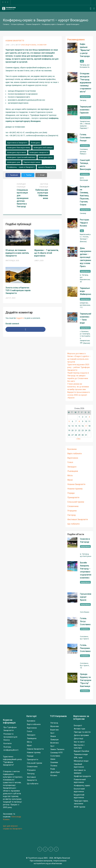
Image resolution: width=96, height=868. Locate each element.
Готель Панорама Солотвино (85, 648)
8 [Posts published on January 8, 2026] (79, 421)
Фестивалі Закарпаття (78, 519)
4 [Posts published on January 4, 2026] (89, 417)
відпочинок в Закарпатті (17, 143)
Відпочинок (73, 458)
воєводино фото (46, 157)
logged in (20, 318)
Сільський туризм (76, 502)
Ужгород (71, 515)
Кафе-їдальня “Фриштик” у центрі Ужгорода (85, 50)
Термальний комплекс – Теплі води (85, 318)
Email (41, 175)
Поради (71, 493)
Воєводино (35, 143)
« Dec (78, 439)
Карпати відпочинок (32, 162)
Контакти (7, 743)
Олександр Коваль (28, 45)
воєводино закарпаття (39, 152)
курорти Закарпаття (46, 167)
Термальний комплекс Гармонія (85, 110)
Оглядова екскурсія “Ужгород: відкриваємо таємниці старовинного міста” (85, 83)
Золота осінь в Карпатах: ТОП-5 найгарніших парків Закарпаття (18, 290)
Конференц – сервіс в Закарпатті (21, 167)
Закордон (72, 467)
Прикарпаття (73, 497)
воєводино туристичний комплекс (21, 157)
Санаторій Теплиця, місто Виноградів (85, 165)
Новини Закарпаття (33, 24)
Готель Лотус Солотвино (85, 621)
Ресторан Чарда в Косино (84, 223)
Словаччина (73, 506)
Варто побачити (74, 454)
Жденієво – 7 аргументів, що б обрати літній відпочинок (46, 253)
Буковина (72, 449)
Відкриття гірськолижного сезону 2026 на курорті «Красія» (79, 395)
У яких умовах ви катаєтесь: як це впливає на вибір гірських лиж (78, 387)
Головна (6, 24)
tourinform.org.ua (43, 863)
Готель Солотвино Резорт (85, 138)
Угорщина (72, 511)
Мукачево (55, 726)
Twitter (28, 175)
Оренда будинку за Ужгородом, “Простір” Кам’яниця (86, 680)
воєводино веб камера (43, 148)
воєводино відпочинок (17, 152)
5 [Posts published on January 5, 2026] (69, 421)
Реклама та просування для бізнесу (10, 737)
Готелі (70, 462)
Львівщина (73, 471)
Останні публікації (17, 24)
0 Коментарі (42, 45)
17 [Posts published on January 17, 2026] (86, 426)
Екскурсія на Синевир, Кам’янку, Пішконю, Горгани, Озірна (85, 196)
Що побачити (73, 524)
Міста (70, 476)
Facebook (13, 175)
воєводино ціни (14, 162)
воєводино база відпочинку (19, 148)
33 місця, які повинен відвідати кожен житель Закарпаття (17, 253)
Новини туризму (75, 489)
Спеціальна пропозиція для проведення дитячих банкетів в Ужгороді (23, 198)
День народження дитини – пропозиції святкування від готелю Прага (85, 257)
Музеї (70, 480)
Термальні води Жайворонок (85, 291)
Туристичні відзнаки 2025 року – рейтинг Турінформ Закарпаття (78, 367)
